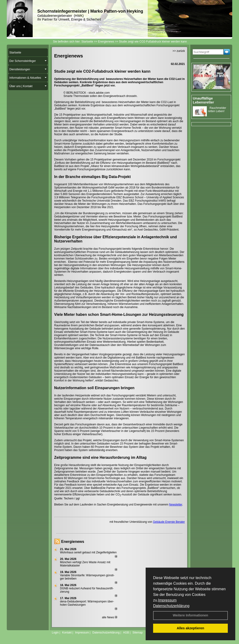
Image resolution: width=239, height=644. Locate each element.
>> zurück (179, 51)
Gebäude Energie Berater (169, 522)
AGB (126, 633)
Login (55, 633)
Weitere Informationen (190, 615)
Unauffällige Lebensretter (203, 100)
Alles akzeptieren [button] (190, 628)
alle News (110, 617)
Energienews (73, 542)
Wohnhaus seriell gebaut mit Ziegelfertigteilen (88, 552)
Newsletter (176, 505)
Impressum (167, 600)
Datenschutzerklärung (171, 606)
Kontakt (67, 633)
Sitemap (137, 633)
